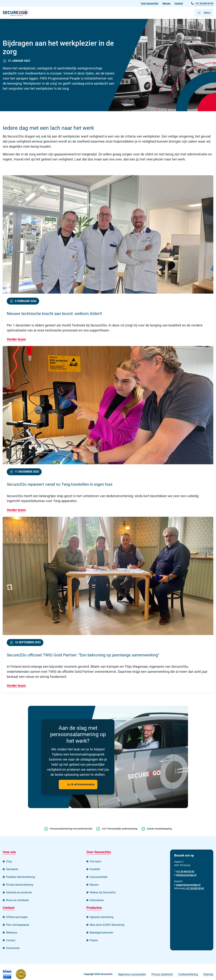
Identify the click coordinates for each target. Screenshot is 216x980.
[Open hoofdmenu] (204, 13)
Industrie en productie (19, 893)
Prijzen (94, 941)
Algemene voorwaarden (132, 975)
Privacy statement (162, 975)
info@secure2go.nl (186, 876)
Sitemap (208, 975)
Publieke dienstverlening (21, 878)
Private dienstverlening (20, 885)
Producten (94, 908)
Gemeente (12, 870)
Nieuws (166, 3)
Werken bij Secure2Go (103, 893)
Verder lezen (16, 340)
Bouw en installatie (17, 901)
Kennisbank (97, 901)
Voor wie (9, 853)
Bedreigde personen (102, 933)
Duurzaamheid (99, 878)
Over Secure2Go (150, 3)
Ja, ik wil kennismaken (81, 785)
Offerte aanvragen (17, 918)
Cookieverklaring (188, 975)
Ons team (96, 862)
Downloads (13, 949)
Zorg (9, 862)
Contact (179, 3)
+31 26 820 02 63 (195, 889)
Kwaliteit (95, 870)
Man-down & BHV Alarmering (107, 925)
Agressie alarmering (102, 918)
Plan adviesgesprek (18, 925)
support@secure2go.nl (188, 885)
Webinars (12, 933)
